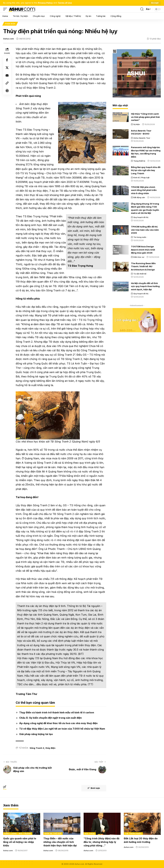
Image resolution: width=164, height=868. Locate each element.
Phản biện (10, 24)
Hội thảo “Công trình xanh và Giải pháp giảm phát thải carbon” (145, 117)
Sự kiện (137, 124)
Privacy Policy (45, 3)
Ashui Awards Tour (142, 138)
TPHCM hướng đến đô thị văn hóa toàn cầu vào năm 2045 (145, 230)
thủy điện (50, 748)
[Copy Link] (7, 83)
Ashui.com (8, 39)
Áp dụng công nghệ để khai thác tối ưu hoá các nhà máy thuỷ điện (58, 723)
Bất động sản (139, 197)
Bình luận (94, 788)
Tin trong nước (140, 237)
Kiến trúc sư (139, 257)
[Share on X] (7, 68)
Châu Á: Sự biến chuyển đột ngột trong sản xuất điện (50, 718)
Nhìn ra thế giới (53, 834)
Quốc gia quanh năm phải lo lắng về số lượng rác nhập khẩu (20, 842)
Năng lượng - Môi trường (18, 834)
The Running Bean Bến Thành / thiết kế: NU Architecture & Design (143, 266)
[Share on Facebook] (7, 60)
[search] (142, 9)
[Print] (7, 91)
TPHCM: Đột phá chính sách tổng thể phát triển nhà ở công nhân (144, 190)
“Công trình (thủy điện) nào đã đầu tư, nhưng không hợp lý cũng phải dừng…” (101, 842)
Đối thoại (90, 834)
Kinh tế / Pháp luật (141, 178)
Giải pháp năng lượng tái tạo (36, 734)
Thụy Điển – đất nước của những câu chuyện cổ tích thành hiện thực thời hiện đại (60, 842)
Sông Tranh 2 (37, 748)
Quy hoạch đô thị (141, 217)
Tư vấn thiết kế (140, 274)
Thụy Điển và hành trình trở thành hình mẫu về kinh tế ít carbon (57, 712)
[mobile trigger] (6, 9)
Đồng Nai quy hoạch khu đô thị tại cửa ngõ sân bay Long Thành (146, 170)
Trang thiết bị (139, 161)
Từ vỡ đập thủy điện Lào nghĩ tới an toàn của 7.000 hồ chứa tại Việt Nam (62, 729)
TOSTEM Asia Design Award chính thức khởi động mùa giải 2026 (143, 250)
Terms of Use (65, 3)
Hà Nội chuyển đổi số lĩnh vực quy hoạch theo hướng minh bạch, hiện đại (145, 286)
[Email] (7, 76)
